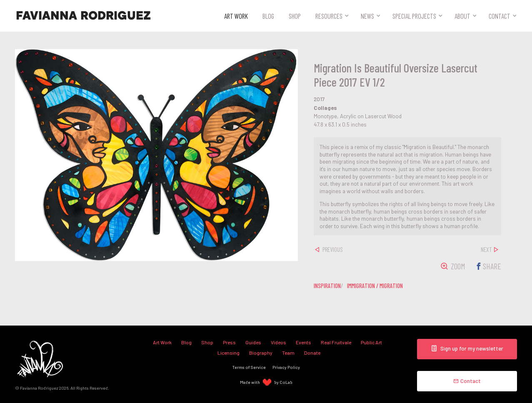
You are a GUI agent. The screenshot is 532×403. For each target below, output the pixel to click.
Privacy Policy (286, 367)
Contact (500, 16)
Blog (268, 16)
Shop (295, 16)
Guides (253, 342)
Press (229, 342)
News (367, 16)
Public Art (371, 342)
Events (303, 342)
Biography (261, 353)
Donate (312, 353)
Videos (278, 342)
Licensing (229, 353)
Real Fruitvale (336, 342)
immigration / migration (375, 286)
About (462, 16)
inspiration (327, 286)
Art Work (236, 16)
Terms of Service (249, 367)
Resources (329, 16)
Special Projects (414, 16)
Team (288, 353)
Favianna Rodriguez (83, 16)
